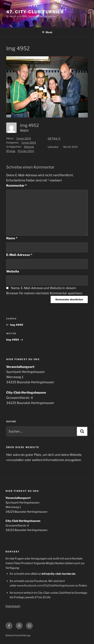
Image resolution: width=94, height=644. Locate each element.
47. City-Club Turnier (35, 12)
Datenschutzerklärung (18, 635)
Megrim (24, 130)
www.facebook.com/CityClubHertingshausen (46, 586)
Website (13, 271)
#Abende (29, 147)
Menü (47, 32)
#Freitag (11, 151)
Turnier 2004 (24, 138)
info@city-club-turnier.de (59, 574)
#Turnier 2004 (26, 151)
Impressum (13, 606)
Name (12, 238)
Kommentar (17, 185)
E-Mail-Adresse (19, 255)
